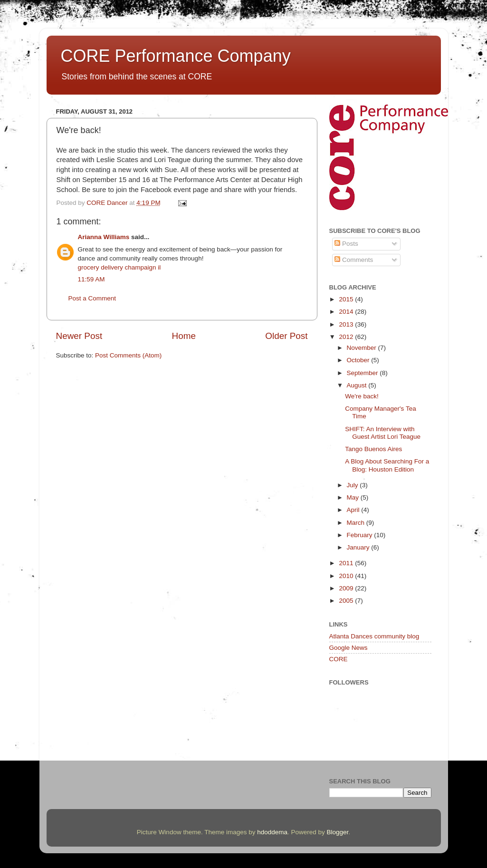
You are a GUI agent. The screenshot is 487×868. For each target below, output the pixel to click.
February (361, 535)
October (359, 360)
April (354, 510)
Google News (349, 648)
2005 (347, 601)
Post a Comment (92, 298)
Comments (354, 260)
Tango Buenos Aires (373, 449)
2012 (347, 337)
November (363, 348)
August (358, 385)
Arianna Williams (104, 237)
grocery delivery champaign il (119, 267)
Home (184, 336)
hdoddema (272, 832)
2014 (347, 312)
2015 (347, 299)
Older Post (286, 336)
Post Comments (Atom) (128, 355)
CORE (339, 659)
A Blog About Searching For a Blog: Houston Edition (387, 465)
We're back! (362, 396)
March (357, 523)
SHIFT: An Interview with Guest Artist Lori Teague (383, 433)
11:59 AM (91, 279)
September (363, 373)
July (353, 485)
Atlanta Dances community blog (374, 636)
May (354, 497)
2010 (347, 576)
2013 (347, 324)
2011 (347, 563)
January (359, 547)
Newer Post (79, 336)
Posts (346, 244)
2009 (347, 588)
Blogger (338, 832)
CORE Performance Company (176, 56)
